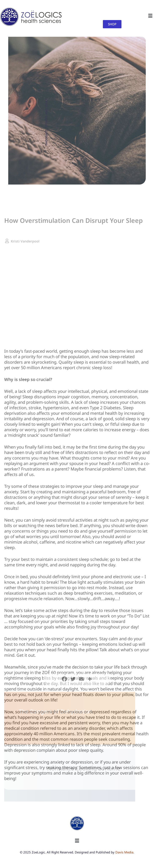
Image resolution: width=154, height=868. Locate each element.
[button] (150, 16)
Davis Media (124, 852)
